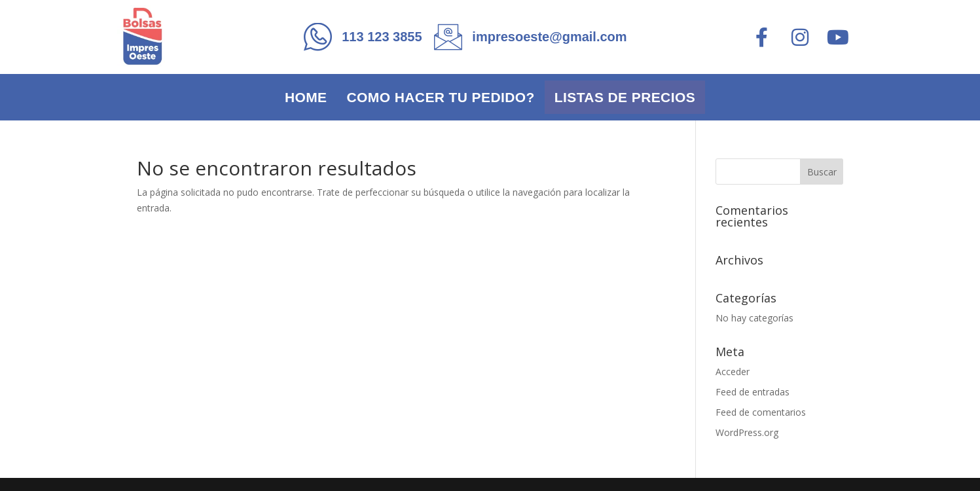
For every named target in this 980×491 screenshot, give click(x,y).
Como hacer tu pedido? (441, 97)
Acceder (733, 372)
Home (306, 97)
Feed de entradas (753, 392)
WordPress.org (747, 432)
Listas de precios (625, 97)
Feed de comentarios (761, 412)
